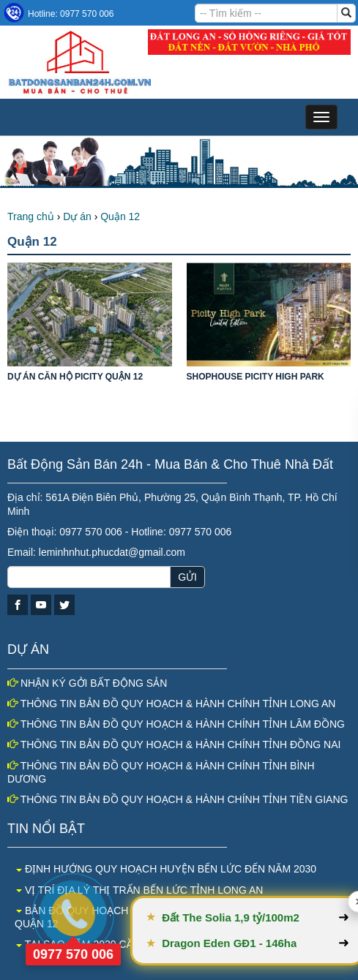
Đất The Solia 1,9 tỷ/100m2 (262, 917)
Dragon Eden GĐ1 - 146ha (261, 943)
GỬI (187, 577)
